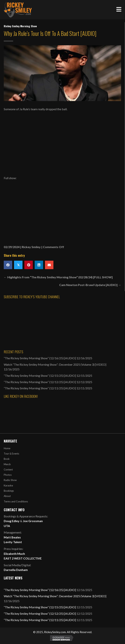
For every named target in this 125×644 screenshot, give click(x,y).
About (7, 496)
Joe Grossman (33, 521)
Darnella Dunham (16, 570)
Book (7, 459)
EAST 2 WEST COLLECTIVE (23, 558)
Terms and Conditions (16, 501)
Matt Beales (12, 537)
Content (8, 470)
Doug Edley (12, 521)
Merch (7, 464)
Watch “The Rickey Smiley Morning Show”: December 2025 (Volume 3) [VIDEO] (55, 364)
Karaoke (8, 485)
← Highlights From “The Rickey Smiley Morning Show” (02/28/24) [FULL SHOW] (58, 277)
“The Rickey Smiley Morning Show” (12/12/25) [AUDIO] (40, 382)
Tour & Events (11, 454)
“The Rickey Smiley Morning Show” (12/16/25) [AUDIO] (40, 358)
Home (7, 448)
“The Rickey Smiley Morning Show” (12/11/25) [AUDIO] (40, 388)
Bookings (9, 491)
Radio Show (10, 480)
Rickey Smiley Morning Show (20, 26)
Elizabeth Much (14, 554)
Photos (8, 475)
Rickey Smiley (31, 247)
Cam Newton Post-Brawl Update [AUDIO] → (90, 285)
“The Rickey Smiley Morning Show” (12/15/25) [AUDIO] (40, 376)
